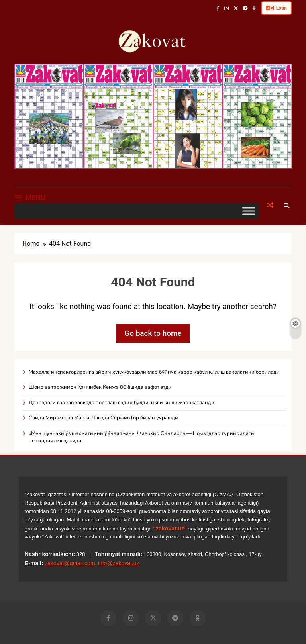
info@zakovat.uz (119, 563)
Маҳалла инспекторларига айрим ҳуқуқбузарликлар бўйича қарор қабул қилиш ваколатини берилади (154, 372)
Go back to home (153, 333)
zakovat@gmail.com (70, 563)
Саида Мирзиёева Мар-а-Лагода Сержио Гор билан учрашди (103, 418)
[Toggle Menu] (249, 211)
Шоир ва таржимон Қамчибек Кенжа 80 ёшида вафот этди (100, 387)
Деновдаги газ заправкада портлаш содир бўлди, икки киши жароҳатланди (122, 403)
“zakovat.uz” (170, 529)
